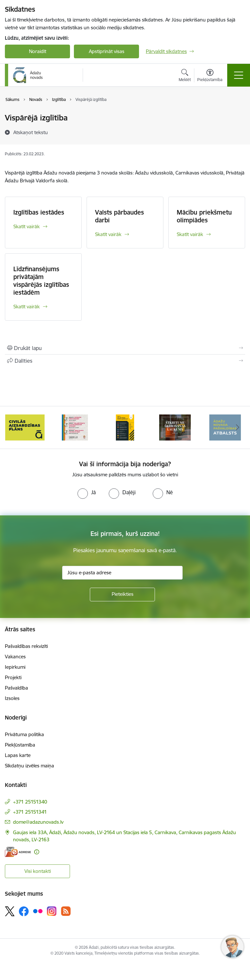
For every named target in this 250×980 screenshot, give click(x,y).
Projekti (13, 677)
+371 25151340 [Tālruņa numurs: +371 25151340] (30, 802)
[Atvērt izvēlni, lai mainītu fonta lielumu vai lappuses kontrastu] (210, 76)
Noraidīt (38, 51)
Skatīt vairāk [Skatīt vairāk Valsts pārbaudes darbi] (108, 234)
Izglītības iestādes (39, 212)
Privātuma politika (24, 734)
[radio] (87, 492)
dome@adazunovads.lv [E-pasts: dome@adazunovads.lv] (38, 822)
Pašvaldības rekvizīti (26, 646)
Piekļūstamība (20, 745)
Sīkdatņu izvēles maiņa (29, 766)
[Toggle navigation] (239, 75)
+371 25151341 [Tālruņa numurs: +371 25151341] (30, 812)
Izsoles (12, 698)
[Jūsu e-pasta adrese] (122, 573)
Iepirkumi (15, 667)
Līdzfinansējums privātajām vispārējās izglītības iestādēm (41, 281)
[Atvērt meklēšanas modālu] (185, 76)
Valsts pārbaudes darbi (119, 216)
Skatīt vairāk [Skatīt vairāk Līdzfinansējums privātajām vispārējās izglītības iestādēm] (27, 307)
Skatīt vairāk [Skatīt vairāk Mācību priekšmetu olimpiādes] (190, 234)
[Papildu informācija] (37, 852)
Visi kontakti (38, 871)
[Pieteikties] (122, 595)
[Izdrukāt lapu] (125, 348)
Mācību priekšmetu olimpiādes (204, 216)
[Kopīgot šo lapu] (125, 361)
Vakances (15, 657)
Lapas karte (18, 755)
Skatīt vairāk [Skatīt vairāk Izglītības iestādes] (27, 226)
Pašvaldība (16, 688)
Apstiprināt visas (107, 51)
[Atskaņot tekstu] (31, 132)
